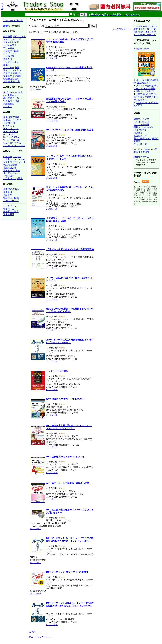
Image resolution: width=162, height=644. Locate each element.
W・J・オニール (11, 140)
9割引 (20, 178)
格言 (18, 82)
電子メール (9, 209)
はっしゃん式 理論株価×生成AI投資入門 (146, 81)
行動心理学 (14, 79)
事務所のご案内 (11, 212)
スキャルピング (11, 42)
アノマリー (9, 68)
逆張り (7, 65)
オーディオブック (12, 173)
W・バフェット (11, 129)
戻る (31, 637)
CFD (15, 95)
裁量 (17, 68)
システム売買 (10, 45)
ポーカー (8, 106)
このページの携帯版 (13, 21)
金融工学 (8, 195)
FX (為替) (8, 95)
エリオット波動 (11, 51)
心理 (5, 79)
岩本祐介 (8, 120)
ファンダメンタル (12, 70)
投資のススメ (140, 136)
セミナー (8, 156)
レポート (21, 162)
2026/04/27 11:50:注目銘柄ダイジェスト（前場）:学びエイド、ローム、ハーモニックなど (146, 30)
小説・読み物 (10, 168)
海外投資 (15, 101)
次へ (34, 632)
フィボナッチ (10, 53)
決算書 (14, 73)
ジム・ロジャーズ (12, 143)
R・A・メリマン (11, 137)
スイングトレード (12, 39)
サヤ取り (8, 76)
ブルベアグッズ (11, 201)
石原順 (16, 117)
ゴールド (17, 98)
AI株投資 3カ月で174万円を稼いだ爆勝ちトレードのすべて (146, 97)
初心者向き (14, 189)
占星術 (11, 82)
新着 (5, 26)
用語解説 (138, 133)
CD (20, 156)
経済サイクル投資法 (146, 91)
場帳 (18, 170)
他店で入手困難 (11, 198)
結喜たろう (9, 126)
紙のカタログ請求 (145, 151)
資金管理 (17, 76)
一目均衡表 (9, 56)
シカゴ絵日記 (140, 144)
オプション (9, 92)
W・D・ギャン (11, 131)
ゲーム (11, 170)
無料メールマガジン (144, 127)
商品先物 (8, 98)
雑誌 (5, 165)
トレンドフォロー (12, 62)
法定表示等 (9, 214)
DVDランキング (142, 122)
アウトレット (10, 178)
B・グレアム (9, 134)
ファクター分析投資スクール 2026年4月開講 (146, 87)
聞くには (9, 176)
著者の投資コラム (142, 139)
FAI (19, 73)
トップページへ (43, 637)
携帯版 (2, 6)
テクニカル (9, 48)
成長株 (7, 73)
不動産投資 (9, 104)
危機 (5, 82)
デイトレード (19, 36)
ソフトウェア (10, 162)
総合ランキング (141, 119)
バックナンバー (141, 49)
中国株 (7, 101)
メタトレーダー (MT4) (14, 159)
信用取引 (8, 192)
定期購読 (13, 165)
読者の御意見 (140, 130)
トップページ (10, 206)
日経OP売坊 (9, 123)
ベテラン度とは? (122, 29)
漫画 (5, 170)
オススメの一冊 (141, 124)
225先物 (19, 92)
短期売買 (8, 36)
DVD (15, 156)
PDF (146, 149)
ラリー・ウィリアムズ (14, 145)
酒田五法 (8, 59)
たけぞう (17, 120)
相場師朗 (8, 117)
